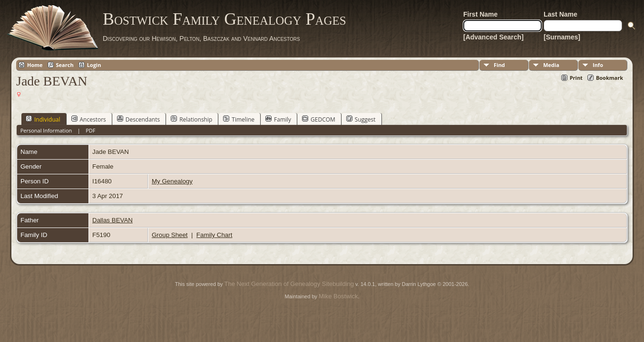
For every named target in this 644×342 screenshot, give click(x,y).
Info (598, 65)
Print (576, 78)
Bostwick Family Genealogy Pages (224, 19)
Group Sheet (170, 235)
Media (551, 65)
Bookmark (610, 78)
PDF (90, 130)
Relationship (191, 119)
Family (278, 119)
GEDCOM (319, 119)
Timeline (239, 119)
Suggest (361, 119)
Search (65, 65)
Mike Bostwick (338, 296)
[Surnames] (562, 37)
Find (499, 65)
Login (94, 65)
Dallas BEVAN (112, 220)
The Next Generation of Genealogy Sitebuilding (289, 284)
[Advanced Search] (493, 37)
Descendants (138, 119)
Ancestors (89, 119)
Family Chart (215, 235)
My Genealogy (172, 181)
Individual (43, 119)
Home (35, 65)
